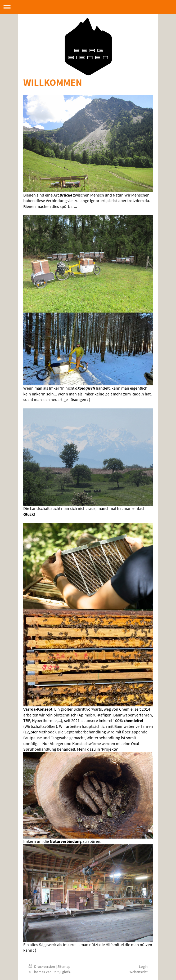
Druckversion (42, 966)
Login (143, 966)
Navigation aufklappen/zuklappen (88, 7)
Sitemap (64, 966)
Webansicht (139, 972)
